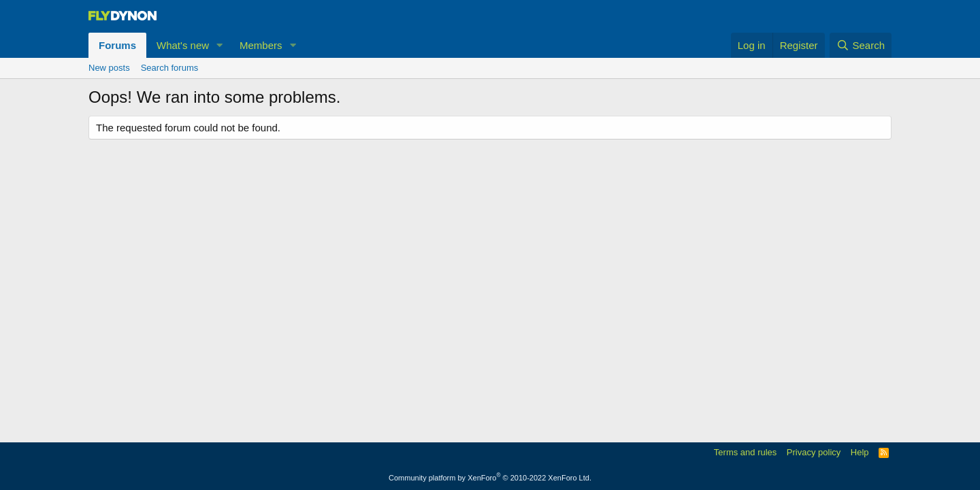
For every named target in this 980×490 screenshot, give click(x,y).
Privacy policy (814, 452)
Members (261, 45)
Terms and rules (745, 452)
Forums (117, 45)
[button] (220, 45)
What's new (183, 45)
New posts (109, 68)
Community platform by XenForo (490, 478)
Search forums (170, 68)
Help (860, 452)
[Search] (861, 45)
